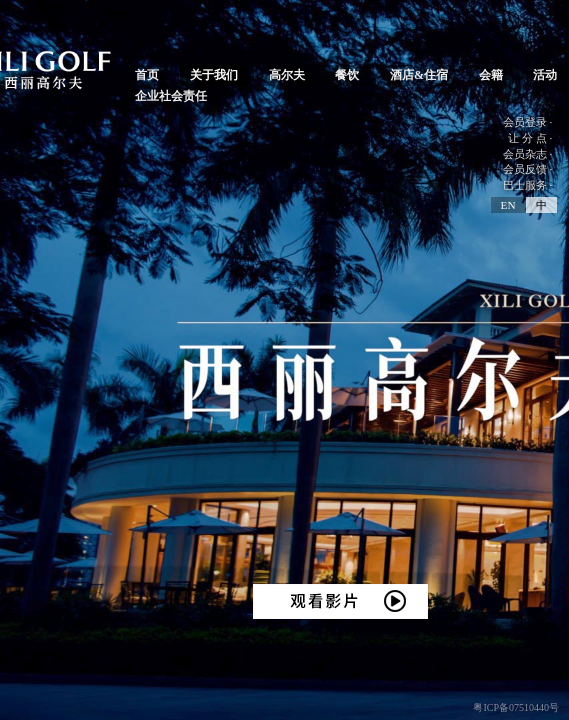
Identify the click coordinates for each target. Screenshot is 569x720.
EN (508, 205)
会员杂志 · (528, 154)
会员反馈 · (528, 169)
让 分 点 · (530, 138)
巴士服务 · (528, 185)
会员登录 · (528, 122)
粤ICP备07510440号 (516, 707)
